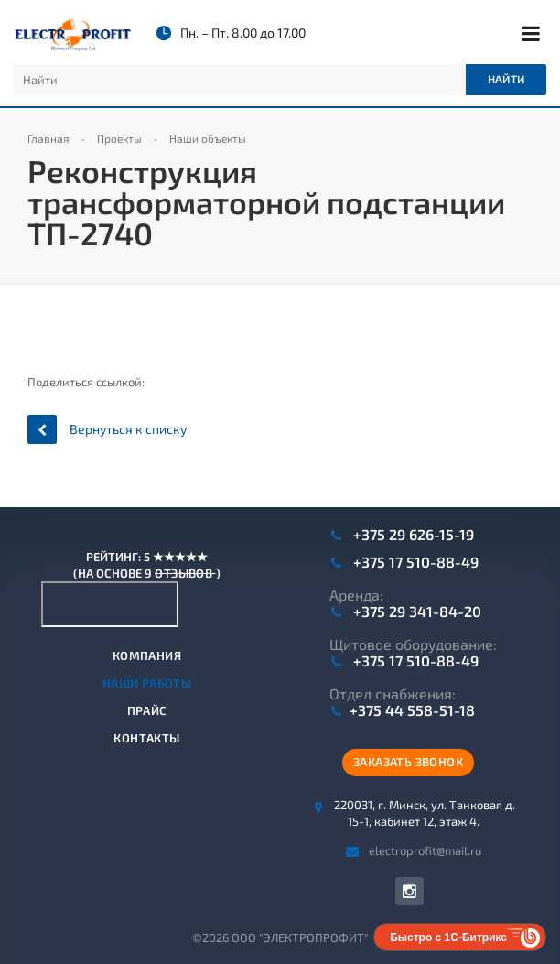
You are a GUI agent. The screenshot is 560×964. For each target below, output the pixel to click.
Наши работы (147, 683)
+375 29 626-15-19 (412, 535)
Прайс (147, 710)
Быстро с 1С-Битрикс (448, 937)
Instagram (409, 891)
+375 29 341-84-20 (415, 612)
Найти (506, 79)
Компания (147, 655)
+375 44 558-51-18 (412, 710)
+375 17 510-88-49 (414, 562)
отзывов (185, 573)
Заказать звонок (408, 762)
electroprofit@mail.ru (425, 850)
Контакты (146, 738)
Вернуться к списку (107, 429)
